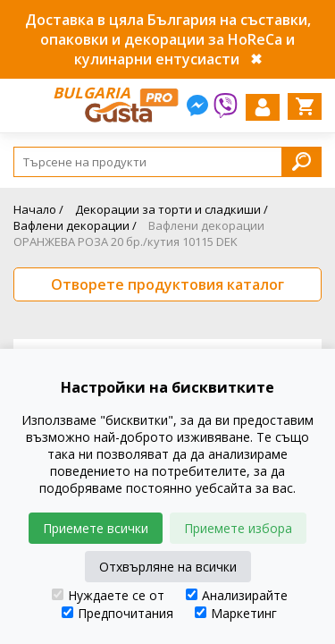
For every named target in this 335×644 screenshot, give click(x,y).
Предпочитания (117, 613)
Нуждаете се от (108, 595)
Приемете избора (238, 528)
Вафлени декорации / (75, 225)
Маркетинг (236, 613)
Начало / (38, 209)
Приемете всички (96, 528)
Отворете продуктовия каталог (167, 284)
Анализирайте (237, 595)
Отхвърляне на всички (168, 567)
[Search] (167, 162)
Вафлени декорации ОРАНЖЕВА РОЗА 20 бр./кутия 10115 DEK (139, 233)
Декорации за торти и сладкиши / (172, 209)
